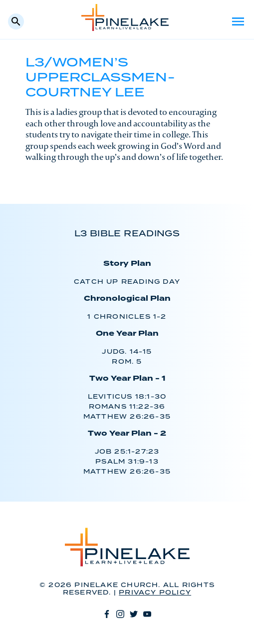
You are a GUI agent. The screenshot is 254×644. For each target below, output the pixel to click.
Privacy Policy (155, 593)
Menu (238, 21)
